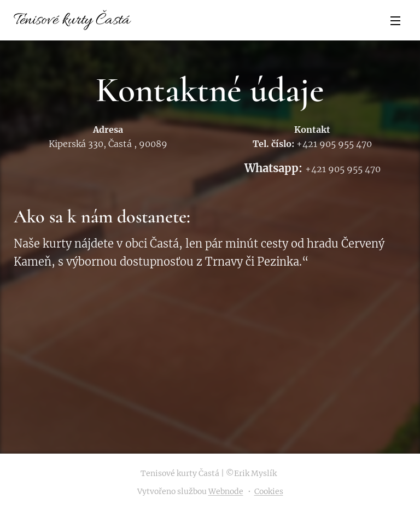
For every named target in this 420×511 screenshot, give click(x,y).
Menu (395, 21)
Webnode (226, 491)
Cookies (269, 491)
